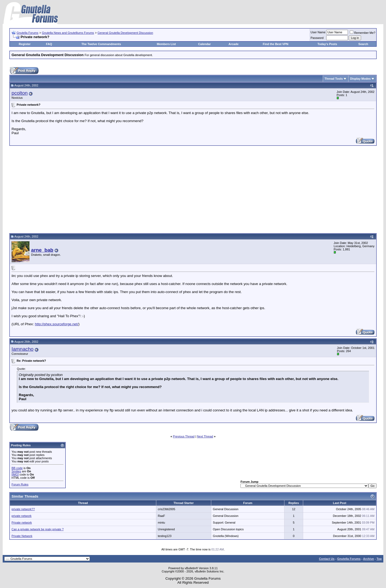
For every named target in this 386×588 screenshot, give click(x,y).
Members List (166, 44)
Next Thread (205, 436)
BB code (17, 468)
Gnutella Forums (27, 33)
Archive (369, 559)
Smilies (16, 471)
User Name (318, 32)
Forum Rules (20, 484)
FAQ (49, 44)
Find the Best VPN (275, 44)
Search (363, 44)
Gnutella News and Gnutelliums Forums (68, 33)
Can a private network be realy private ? (38, 529)
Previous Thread (184, 436)
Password (317, 38)
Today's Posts (327, 44)
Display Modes (360, 79)
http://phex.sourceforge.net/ (57, 324)
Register (25, 44)
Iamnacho (23, 349)
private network (22, 516)
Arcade (234, 44)
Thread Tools (334, 79)
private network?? (23, 509)
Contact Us (327, 559)
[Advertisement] (193, 189)
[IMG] (15, 474)
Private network (22, 523)
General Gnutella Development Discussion (125, 33)
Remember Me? (363, 33)
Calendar (204, 44)
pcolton (20, 93)
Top (379, 559)
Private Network (22, 536)
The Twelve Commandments (101, 44)
